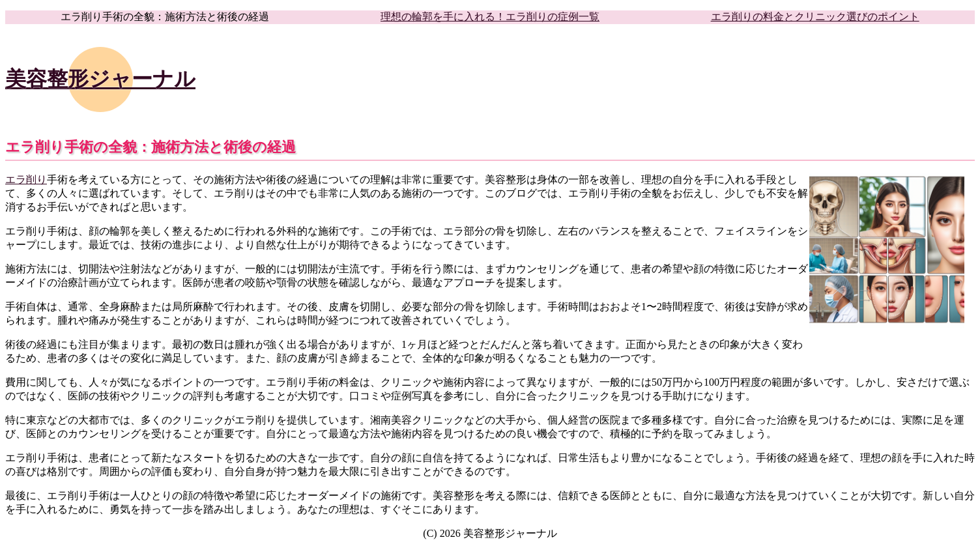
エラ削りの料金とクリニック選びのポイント (815, 17)
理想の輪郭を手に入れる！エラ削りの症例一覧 (490, 17)
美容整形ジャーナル (100, 79)
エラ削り (26, 180)
